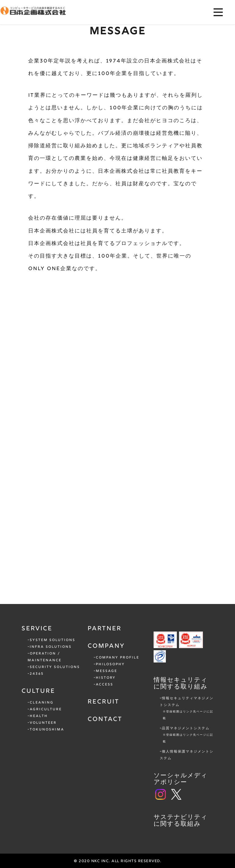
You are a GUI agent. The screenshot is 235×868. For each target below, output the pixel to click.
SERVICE (37, 629)
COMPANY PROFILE (117, 658)
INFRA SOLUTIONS (51, 647)
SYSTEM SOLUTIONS (52, 640)
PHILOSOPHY (110, 664)
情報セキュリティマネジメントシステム (187, 709)
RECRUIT (103, 702)
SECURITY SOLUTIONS (55, 667)
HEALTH (39, 716)
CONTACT (105, 719)
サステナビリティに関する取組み (181, 821)
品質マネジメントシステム (188, 736)
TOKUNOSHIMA (47, 730)
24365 (37, 674)
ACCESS (104, 685)
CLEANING (42, 703)
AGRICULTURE (46, 709)
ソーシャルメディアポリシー (181, 779)
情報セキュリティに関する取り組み (181, 684)
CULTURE (38, 691)
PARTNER (104, 629)
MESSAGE (106, 671)
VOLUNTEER (43, 723)
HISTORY (106, 678)
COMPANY (106, 646)
